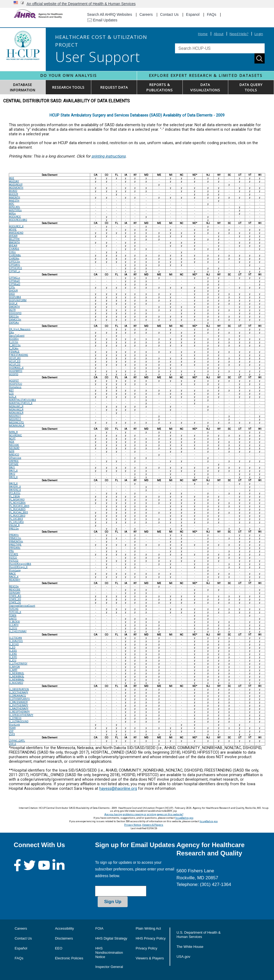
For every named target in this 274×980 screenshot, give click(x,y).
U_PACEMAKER (18, 702)
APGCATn (15, 207)
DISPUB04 (15, 297)
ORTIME (14, 464)
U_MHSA (14, 667)
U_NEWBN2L (17, 673)
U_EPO (13, 657)
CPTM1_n (15, 271)
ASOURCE (15, 217)
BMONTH (14, 242)
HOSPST (14, 381)
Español (21, 948)
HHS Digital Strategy (111, 938)
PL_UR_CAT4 (16, 522)
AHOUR (14, 194)
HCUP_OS (15, 364)
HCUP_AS (15, 358)
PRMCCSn (15, 538)
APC (12, 204)
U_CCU (13, 628)
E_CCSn (14, 342)
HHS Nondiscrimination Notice (109, 953)
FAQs (212, 14)
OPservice (15, 458)
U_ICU (13, 660)
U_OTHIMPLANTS (19, 699)
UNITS (13, 618)
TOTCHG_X (15, 612)
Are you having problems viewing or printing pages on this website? (144, 814)
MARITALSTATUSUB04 (22, 400)
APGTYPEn (15, 210)
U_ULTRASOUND (19, 721)
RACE (12, 573)
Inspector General (109, 967)
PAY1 (12, 467)
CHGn (12, 252)
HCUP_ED (15, 361)
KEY (11, 390)
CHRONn (14, 258)
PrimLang (15, 570)
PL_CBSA (14, 496)
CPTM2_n (15, 278)
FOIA (99, 928)
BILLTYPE (14, 239)
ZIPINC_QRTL (17, 741)
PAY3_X (13, 483)
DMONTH (14, 307)
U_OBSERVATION (19, 689)
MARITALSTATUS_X (21, 403)
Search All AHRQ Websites (110, 14)
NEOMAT (14, 448)
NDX (12, 442)
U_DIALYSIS (16, 641)
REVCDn (14, 586)
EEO (58, 948)
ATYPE (13, 229)
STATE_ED (15, 599)
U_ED (12, 647)
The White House (190, 947)
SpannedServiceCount (22, 606)
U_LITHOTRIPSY (18, 663)
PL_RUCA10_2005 (19, 506)
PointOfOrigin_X (18, 567)
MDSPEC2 (15, 419)
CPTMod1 (15, 281)
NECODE (14, 445)
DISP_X (13, 303)
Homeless (15, 387)
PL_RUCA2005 (17, 509)
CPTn (12, 287)
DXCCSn (14, 316)
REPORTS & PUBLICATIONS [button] (160, 87)
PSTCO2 (14, 561)
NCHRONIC (16, 435)
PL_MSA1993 (17, 500)
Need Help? (239, 34)
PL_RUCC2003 (17, 516)
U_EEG (13, 651)
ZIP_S (13, 744)
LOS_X (13, 397)
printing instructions (109, 156)
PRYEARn (15, 548)
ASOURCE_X (16, 226)
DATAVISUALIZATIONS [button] (205, 87)
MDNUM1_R (16, 406)
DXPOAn (14, 323)
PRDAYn (14, 535)
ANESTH (14, 201)
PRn (12, 551)
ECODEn (14, 339)
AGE (12, 178)
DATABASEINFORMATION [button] (23, 87)
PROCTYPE (15, 545)
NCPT (12, 438)
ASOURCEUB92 (18, 220)
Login (259, 34)
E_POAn (14, 348)
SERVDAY (15, 593)
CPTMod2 (15, 284)
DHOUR (13, 291)
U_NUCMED (16, 683)
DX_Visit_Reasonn (20, 329)
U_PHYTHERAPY (19, 705)
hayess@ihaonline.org (118, 789)
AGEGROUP (16, 184)
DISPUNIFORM (18, 300)
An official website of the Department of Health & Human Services (81, 4)
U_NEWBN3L (17, 676)
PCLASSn (15, 493)
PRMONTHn (16, 541)
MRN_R (13, 432)
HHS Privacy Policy (151, 938)
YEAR (12, 728)
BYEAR (13, 246)
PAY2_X (13, 477)
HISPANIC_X (16, 368)
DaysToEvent (17, 336)
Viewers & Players (153, 825)
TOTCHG (14, 609)
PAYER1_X (15, 487)
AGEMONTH (16, 188)
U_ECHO (14, 644)
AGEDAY (14, 181)
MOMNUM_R (17, 426)
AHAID (13, 191)
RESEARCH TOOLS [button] (68, 87)
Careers (146, 14)
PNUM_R (14, 525)
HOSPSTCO (16, 384)
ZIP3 (12, 734)
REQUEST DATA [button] (114, 87)
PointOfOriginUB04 (20, 564)
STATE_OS (15, 602)
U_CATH (14, 625)
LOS (11, 393)
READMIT (15, 580)
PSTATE (14, 554)
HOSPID (14, 374)
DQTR (12, 310)
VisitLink (14, 725)
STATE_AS (15, 596)
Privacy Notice (133, 825)
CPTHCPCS (16, 268)
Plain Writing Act (148, 928)
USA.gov (183, 957)
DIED (12, 294)
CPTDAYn (15, 265)
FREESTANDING (19, 355)
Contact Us (169, 14)
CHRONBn (15, 255)
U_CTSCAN (16, 638)
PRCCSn (14, 528)
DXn (12, 332)
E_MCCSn (15, 345)
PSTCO (13, 557)
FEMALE (14, 352)
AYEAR (13, 236)
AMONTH (15, 197)
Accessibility (64, 928)
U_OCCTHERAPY (19, 692)
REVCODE (15, 590)
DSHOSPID (15, 313)
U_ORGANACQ (18, 696)
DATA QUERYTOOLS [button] (251, 87)
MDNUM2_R (16, 409)
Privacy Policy (146, 948)
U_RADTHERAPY (19, 708)
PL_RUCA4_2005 (18, 512)
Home (203, 34)
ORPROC (14, 461)
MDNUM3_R (16, 413)
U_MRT (13, 670)
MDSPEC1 (15, 416)
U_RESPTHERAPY (19, 712)
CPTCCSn (15, 262)
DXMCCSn (15, 319)
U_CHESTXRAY (18, 631)
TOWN (13, 615)
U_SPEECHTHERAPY (21, 715)
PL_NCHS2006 (17, 503)
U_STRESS (15, 718)
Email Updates (102, 20)
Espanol (193, 14)
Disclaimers (64, 938)
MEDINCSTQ (16, 422)
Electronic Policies (69, 958)
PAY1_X (13, 471)
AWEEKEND (16, 233)
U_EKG (13, 654)
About (219, 34)
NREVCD (14, 455)
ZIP (11, 731)
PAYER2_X (15, 490)
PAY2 (12, 474)
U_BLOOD (14, 622)
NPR (12, 451)
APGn (12, 213)
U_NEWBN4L (17, 680)
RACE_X (14, 577)
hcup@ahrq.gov (184, 818)
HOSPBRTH (16, 371)
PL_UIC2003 (16, 519)
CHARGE (14, 249)
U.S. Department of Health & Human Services (199, 935)
